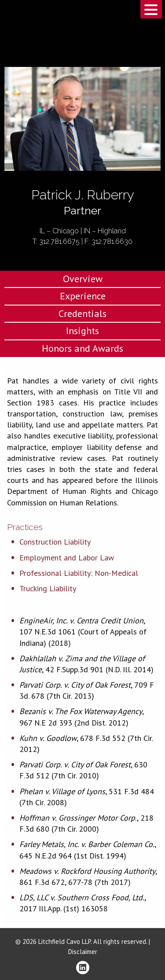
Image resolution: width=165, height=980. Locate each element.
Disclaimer (83, 952)
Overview (83, 279)
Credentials (82, 313)
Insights (82, 331)
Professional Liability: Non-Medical (79, 573)
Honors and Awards (82, 348)
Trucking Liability (48, 588)
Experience (83, 296)
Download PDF (153, 104)
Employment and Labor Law (67, 558)
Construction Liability (55, 542)
